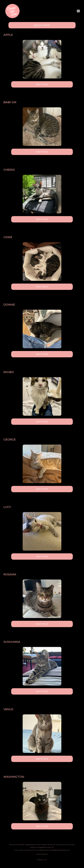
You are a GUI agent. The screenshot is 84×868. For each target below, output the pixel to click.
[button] (78, 11)
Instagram (42, 854)
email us (42, 860)
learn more (42, 84)
